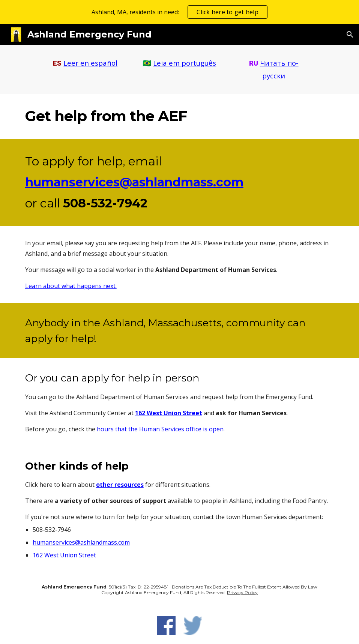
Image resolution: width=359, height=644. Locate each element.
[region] (179, 12)
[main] (85, 63)
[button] (350, 35)
